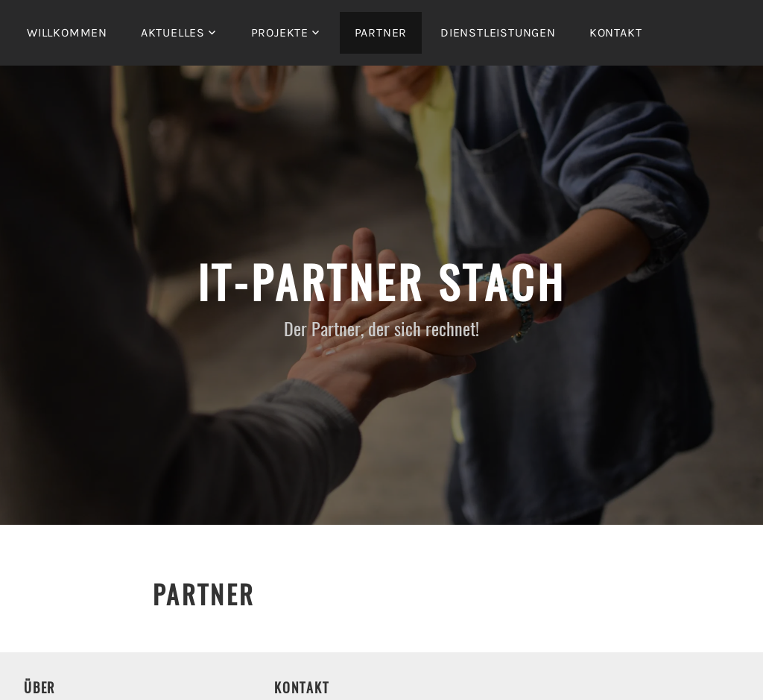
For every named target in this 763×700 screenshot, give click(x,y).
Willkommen (67, 32)
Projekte (280, 32)
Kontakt (616, 32)
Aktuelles (173, 32)
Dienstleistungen (498, 32)
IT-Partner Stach (382, 281)
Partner (381, 32)
